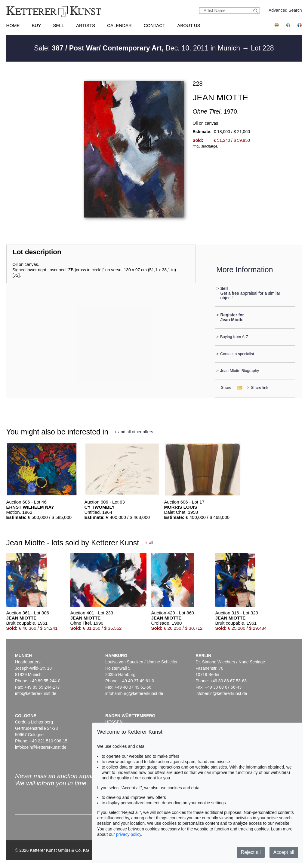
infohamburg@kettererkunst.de (134, 693)
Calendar (119, 25)
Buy (36, 25)
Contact (154, 25)
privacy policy (129, 834)
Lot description (37, 252)
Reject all (251, 852)
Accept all (284, 852)
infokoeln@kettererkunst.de (41, 747)
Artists (86, 25)
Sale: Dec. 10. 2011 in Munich (138, 48)
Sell (59, 25)
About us (189, 25)
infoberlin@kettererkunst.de (221, 693)
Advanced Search (285, 10)
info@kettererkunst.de (36, 693)
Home (13, 25)
